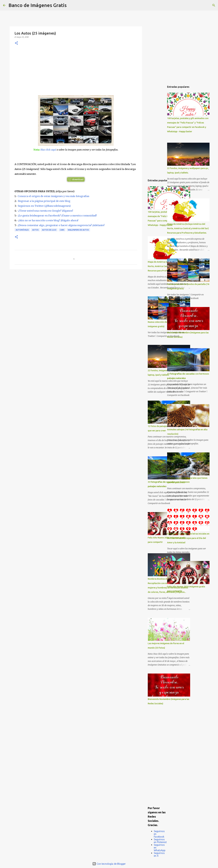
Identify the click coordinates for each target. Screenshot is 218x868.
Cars (62, 230)
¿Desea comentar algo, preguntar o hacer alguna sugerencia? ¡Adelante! (61, 225)
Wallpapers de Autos (78, 230)
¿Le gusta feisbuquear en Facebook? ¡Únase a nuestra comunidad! (57, 216)
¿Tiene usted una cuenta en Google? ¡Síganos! (46, 211)
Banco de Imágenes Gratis (38, 5)
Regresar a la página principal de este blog (44, 201)
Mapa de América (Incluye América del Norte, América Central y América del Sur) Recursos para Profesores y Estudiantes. (188, 228)
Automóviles (22, 230)
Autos (35, 230)
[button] (16, 43)
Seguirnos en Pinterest (160, 841)
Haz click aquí (48, 150)
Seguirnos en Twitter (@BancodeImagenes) (44, 206)
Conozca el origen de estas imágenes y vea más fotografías (54, 196)
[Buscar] (71, 5)
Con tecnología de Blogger (109, 864)
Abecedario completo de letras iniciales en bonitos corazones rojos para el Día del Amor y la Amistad (188, 538)
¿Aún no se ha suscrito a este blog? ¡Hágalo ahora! (48, 220)
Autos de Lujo (49, 230)
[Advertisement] (76, 73)
